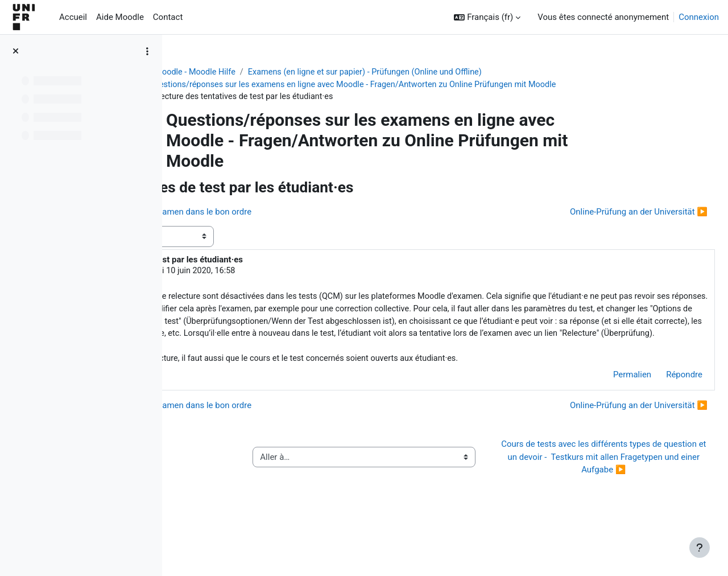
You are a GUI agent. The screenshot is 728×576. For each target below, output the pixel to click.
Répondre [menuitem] (657, 405)
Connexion (699, 17)
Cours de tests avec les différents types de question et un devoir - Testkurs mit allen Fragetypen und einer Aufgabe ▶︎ (611, 494)
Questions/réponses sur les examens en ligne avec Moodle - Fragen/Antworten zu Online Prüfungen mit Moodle (432, 85)
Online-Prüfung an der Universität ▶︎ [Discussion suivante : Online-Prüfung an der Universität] (611, 213)
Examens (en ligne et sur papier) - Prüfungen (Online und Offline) (445, 72)
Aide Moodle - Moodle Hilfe (260, 72)
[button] (487, 17)
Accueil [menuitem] (73, 17)
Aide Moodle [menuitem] (120, 17)
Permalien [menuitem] (605, 405)
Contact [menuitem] (168, 17)
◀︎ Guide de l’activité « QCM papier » (261, 494)
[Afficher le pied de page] (700, 548)
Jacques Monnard (268, 273)
